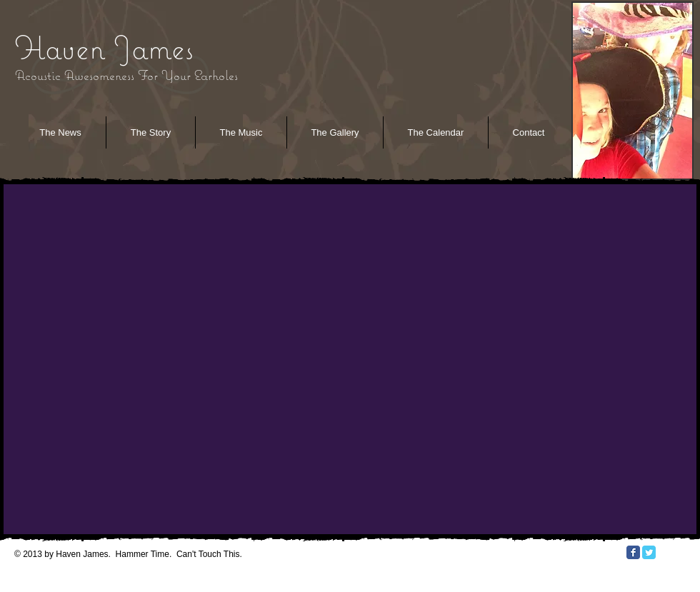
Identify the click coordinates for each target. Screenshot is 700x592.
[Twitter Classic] (649, 552)
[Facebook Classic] (633, 552)
